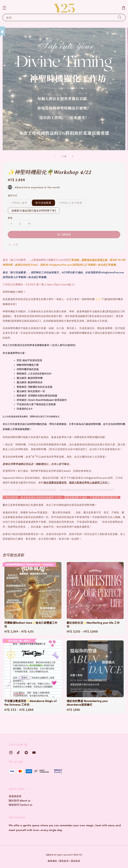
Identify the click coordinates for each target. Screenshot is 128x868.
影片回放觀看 (43, 203)
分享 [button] (13, 245)
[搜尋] (120, 17)
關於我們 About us (20, 800)
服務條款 (52, 861)
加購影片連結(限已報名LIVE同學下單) (34, 211)
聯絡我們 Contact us (21, 805)
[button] (4, 8)
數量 (10, 218)
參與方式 (13, 195)
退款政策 (76, 861)
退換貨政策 (15, 796)
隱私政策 (64, 861)
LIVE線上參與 (19, 203)
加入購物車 (64, 234)
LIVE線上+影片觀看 (71, 203)
